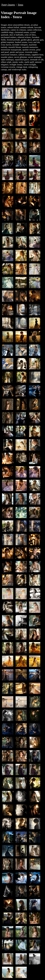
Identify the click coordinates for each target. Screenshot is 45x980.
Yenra (20, 5)
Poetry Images (8, 5)
